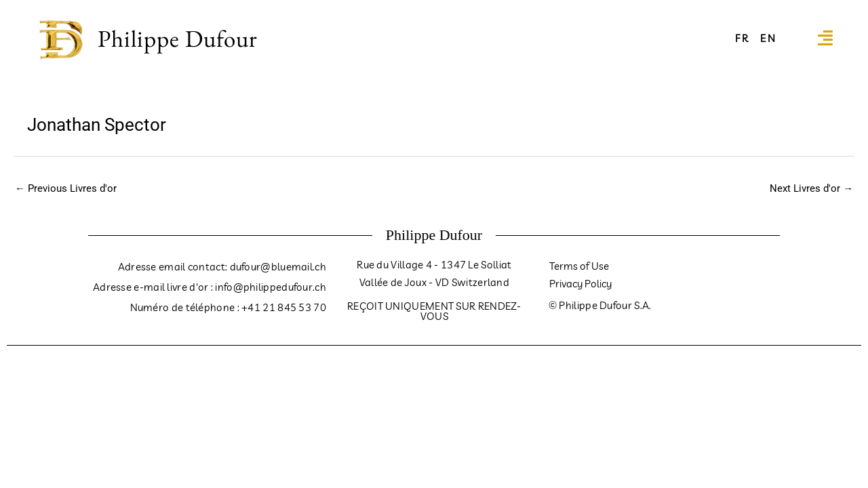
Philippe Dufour (178, 38)
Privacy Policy (580, 284)
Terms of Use (579, 266)
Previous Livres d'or (66, 188)
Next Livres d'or (811, 188)
